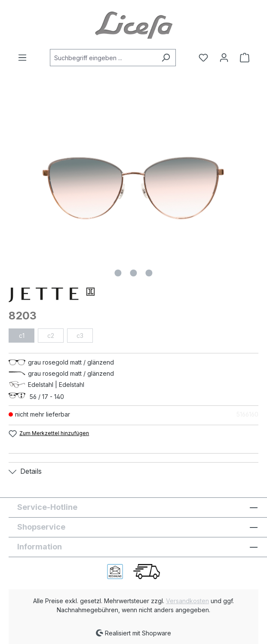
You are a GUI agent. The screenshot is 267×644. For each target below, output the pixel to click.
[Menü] (25, 58)
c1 (22, 336)
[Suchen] (166, 58)
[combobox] (103, 58)
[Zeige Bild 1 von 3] (118, 273)
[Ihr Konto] (224, 58)
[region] (133, 188)
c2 (51, 336)
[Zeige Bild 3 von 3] (149, 273)
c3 (80, 336)
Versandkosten (187, 601)
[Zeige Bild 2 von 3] (133, 273)
